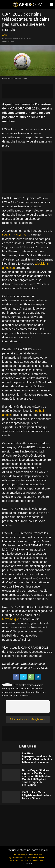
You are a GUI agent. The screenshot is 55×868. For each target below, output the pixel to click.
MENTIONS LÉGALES (37, 858)
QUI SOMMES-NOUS (18, 858)
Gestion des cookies (37, 861)
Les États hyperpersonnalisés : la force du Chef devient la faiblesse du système (37, 758)
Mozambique (11, 619)
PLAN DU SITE (36, 854)
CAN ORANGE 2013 (16, 235)
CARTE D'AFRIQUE (21, 854)
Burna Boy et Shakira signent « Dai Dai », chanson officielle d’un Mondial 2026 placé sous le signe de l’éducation (36, 778)
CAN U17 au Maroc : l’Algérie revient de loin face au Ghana (37, 795)
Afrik (5, 35)
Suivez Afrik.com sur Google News (27, 719)
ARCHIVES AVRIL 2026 (19, 861)
